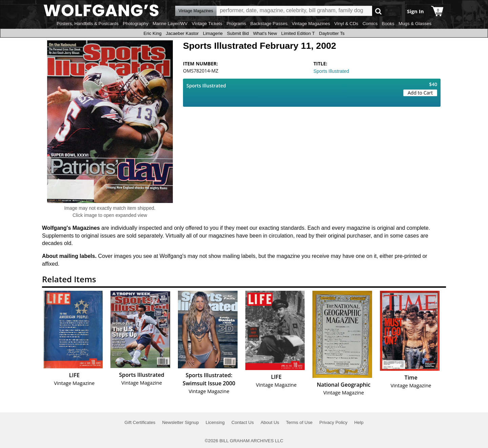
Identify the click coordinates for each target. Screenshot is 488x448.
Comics (370, 24)
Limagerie (213, 33)
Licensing (215, 422)
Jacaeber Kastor (182, 33)
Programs (236, 24)
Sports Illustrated (331, 71)
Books (388, 24)
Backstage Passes (269, 24)
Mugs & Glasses (415, 24)
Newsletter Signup (180, 422)
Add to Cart (420, 93)
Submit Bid (238, 33)
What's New (265, 33)
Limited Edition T (298, 33)
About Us (270, 422)
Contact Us (243, 422)
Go (378, 11)
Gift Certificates (140, 422)
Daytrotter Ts (332, 33)
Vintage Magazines (311, 24)
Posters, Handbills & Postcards (88, 24)
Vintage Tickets (207, 24)
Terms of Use (299, 422)
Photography (136, 24)
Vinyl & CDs (346, 24)
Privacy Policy (333, 422)
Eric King (152, 33)
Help (359, 422)
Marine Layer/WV (170, 24)
